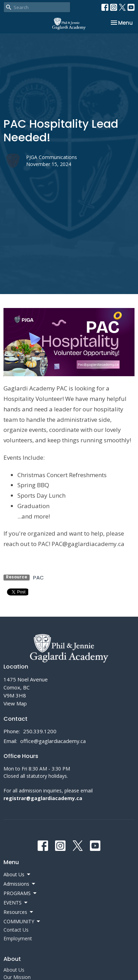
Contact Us (16, 930)
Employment (18, 938)
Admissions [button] (20, 884)
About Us (14, 970)
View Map (15, 703)
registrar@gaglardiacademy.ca (43, 798)
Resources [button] (19, 912)
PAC (39, 578)
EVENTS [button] (16, 903)
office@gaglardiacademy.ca (53, 741)
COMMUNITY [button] (22, 922)
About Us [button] (17, 875)
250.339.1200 (40, 731)
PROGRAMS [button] (21, 893)
